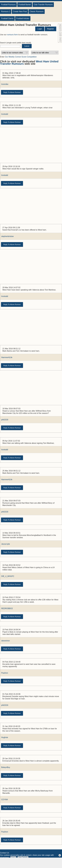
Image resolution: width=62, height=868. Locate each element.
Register (51, 29)
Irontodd (5, 114)
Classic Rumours (37, 11)
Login (40, 29)
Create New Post (20, 11)
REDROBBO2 (7, 608)
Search (3, 43)
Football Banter (25, 5)
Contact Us (5, 853)
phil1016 (5, 420)
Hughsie (5, 737)
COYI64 (5, 800)
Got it (13, 857)
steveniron (6, 641)
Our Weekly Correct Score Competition (21, 57)
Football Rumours (8, 5)
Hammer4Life (7, 357)
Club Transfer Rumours (43, 5)
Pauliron (5, 673)
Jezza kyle (6, 544)
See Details (23, 857)
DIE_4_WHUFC (8, 576)
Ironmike (5, 84)
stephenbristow (7, 236)
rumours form (12, 35)
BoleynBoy (6, 767)
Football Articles (23, 18)
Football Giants (7, 18)
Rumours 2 (6, 11)
